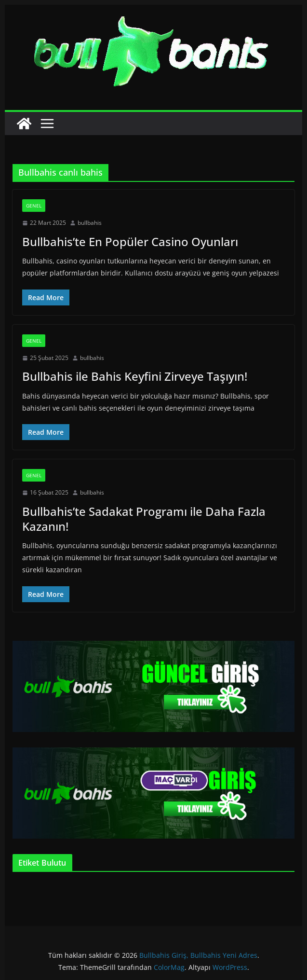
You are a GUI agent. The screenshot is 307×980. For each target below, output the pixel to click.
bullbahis (90, 223)
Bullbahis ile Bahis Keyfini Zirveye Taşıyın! (135, 376)
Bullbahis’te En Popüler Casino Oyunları (130, 242)
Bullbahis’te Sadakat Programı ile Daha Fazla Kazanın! (144, 519)
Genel (34, 206)
